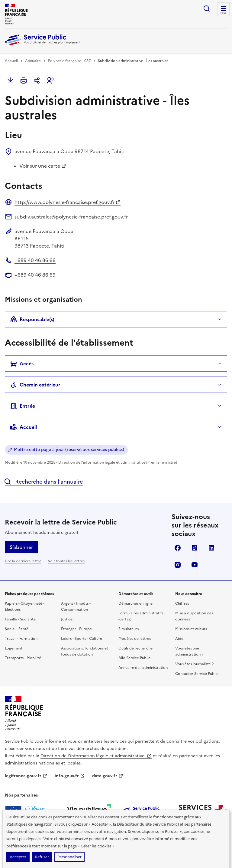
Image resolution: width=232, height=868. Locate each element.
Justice (67, 619)
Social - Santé (17, 629)
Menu (224, 13)
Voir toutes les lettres (66, 561)
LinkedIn (211, 548)
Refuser (42, 857)
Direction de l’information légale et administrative (96, 756)
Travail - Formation (21, 639)
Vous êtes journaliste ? (194, 664)
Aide (179, 639)
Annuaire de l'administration (143, 668)
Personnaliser (69, 857)
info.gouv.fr (70, 776)
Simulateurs (129, 629)
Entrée (23, 406)
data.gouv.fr (108, 776)
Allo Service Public (134, 658)
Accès (22, 363)
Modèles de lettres (135, 639)
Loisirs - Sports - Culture (82, 639)
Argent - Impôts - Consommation (76, 607)
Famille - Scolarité (20, 619)
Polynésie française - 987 (69, 61)
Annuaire (33, 61)
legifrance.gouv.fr (26, 776)
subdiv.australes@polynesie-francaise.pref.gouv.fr (71, 217)
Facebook (178, 548)
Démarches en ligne (135, 603)
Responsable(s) (32, 319)
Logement (14, 648)
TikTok (195, 548)
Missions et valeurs (191, 629)
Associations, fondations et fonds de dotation (85, 651)
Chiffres (182, 603)
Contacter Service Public (197, 674)
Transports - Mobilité (23, 658)
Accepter (18, 857)
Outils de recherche (135, 648)
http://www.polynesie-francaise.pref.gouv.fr (68, 202)
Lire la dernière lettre (23, 561)
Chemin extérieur (35, 385)
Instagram (178, 565)
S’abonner (21, 547)
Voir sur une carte (43, 166)
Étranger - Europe (76, 629)
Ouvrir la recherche (207, 8)
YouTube (195, 565)
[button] (50, 81)
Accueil (11, 61)
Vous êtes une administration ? (189, 651)
